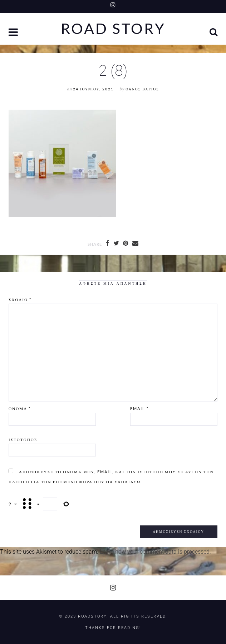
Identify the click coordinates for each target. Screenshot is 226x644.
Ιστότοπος (23, 440)
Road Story (113, 29)
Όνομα (20, 408)
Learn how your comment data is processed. (155, 552)
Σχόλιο (20, 299)
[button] (14, 33)
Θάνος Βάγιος (142, 89)
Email (139, 408)
